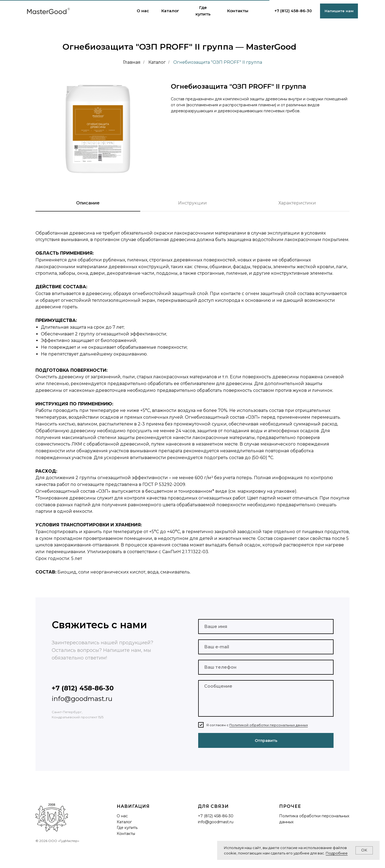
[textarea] (266, 698)
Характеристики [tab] (297, 203)
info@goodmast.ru (82, 699)
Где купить (127, 828)
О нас (122, 816)
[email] (266, 647)
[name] (266, 627)
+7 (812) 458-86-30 (293, 11)
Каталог (157, 62)
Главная (132, 62)
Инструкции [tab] (192, 203)
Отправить (266, 741)
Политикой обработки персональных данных (269, 725)
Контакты (126, 834)
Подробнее (337, 853)
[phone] (266, 667)
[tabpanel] (192, 413)
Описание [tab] (88, 203)
